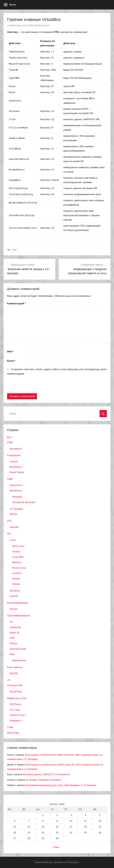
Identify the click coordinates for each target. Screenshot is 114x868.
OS (9, 534)
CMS (10, 479)
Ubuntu (16, 584)
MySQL (14, 673)
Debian (16, 579)
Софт (14, 250)
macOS (14, 596)
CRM (10, 443)
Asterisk (14, 527)
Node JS (14, 633)
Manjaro (17, 562)
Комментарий (16, 304)
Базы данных (15, 667)
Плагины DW (15, 685)
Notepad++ (16, 721)
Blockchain (13, 733)
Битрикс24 (16, 449)
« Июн (56, 847)
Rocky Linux (19, 568)
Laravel (14, 461)
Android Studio (18, 649)
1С (9, 680)
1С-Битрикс (16, 509)
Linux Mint (18, 557)
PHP (12, 638)
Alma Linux (18, 546)
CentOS (17, 573)
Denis (46, 25)
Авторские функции (24, 502)
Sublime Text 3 (18, 715)
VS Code (15, 710)
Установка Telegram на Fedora (43, 780)
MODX (13, 514)
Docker (14, 609)
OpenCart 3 (16, 485)
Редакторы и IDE (17, 698)
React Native (17, 472)
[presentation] (30, 385)
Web (12, 654)
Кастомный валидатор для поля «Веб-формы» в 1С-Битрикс (61, 785)
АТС (10, 521)
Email (11, 361)
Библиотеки (19, 660)
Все (9, 437)
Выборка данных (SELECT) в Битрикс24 (46, 774)
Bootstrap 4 (16, 467)
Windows (15, 591)
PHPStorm (16, 704)
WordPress (16, 491)
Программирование (19, 616)
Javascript (15, 627)
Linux (13, 540)
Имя (11, 352)
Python (14, 643)
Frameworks (14, 455)
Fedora (16, 552)
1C (11, 622)
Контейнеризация (17, 603)
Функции (17, 497)
